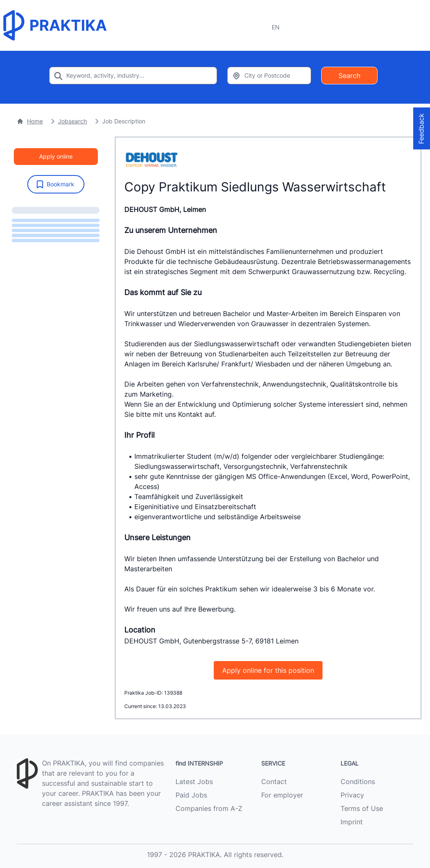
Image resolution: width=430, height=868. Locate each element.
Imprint (352, 822)
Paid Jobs (191, 795)
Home (30, 121)
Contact (274, 782)
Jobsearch (72, 121)
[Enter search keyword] (133, 76)
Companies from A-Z (209, 808)
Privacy (352, 795)
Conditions (358, 782)
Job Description (124, 121)
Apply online (56, 156)
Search (349, 76)
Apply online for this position (268, 670)
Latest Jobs (194, 782)
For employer (282, 795)
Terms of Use (362, 808)
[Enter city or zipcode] (269, 76)
